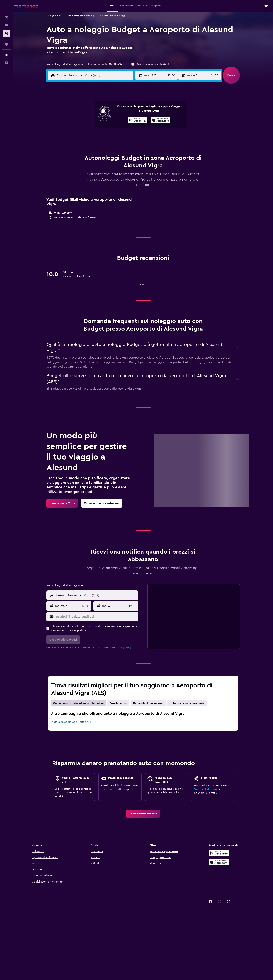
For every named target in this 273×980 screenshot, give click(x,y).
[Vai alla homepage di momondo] (26, 6)
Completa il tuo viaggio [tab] (148, 703)
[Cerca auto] (6, 33)
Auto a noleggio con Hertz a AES (72, 722)
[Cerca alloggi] (6, 25)
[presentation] (161, 120)
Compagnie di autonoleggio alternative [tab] (78, 703)
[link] (62, 503)
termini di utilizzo (96, 647)
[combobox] (65, 64)
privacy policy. (124, 647)
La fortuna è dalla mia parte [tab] (187, 703)
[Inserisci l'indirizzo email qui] (96, 617)
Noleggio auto (54, 16)
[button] (6, 6)
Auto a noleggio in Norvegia (81, 16)
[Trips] (6, 44)
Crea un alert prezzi (205, 789)
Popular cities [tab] (118, 703)
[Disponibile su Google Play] (138, 121)
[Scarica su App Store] (161, 121)
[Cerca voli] (6, 17)
